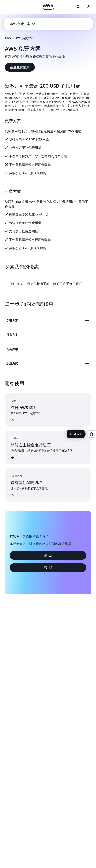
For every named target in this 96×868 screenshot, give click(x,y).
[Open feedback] (92, 434)
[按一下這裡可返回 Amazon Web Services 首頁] (48, 7)
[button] (23, 24)
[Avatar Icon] (89, 7)
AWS (8, 38)
